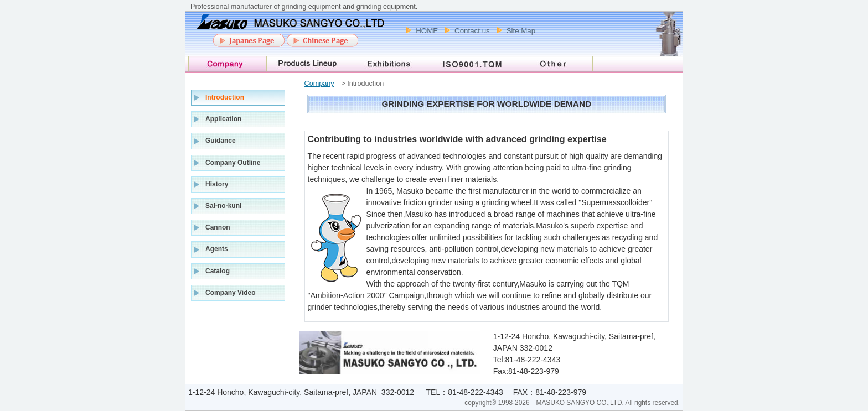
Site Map (521, 31)
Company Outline (233, 163)
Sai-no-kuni (223, 206)
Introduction (225, 97)
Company (319, 84)
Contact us (472, 31)
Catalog (218, 271)
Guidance (221, 141)
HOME (427, 31)
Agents (217, 249)
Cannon (218, 227)
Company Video (230, 293)
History (217, 184)
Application (223, 119)
